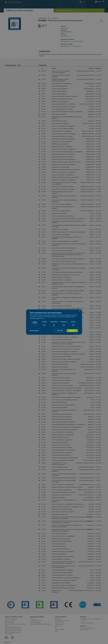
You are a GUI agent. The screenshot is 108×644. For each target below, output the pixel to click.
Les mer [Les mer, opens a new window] (42, 318)
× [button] (80, 311)
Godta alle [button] (72, 331)
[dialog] (54, 322)
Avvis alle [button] (60, 331)
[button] (34, 331)
